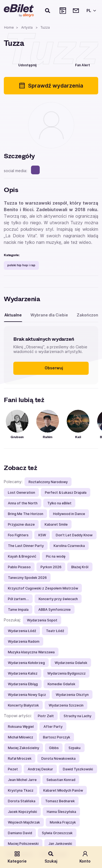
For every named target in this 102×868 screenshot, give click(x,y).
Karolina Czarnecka (69, 546)
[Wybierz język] (90, 11)
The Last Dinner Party (26, 546)
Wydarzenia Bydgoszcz (67, 673)
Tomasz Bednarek (60, 801)
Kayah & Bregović (22, 556)
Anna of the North (23, 503)
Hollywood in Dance (69, 514)
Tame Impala (18, 610)
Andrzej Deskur (40, 769)
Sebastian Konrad (61, 780)
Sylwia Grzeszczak (57, 833)
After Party (53, 727)
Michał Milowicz (21, 737)
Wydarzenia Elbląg (23, 684)
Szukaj (51, 857)
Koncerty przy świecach (58, 599)
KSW (42, 535)
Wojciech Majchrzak (24, 822)
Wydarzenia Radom (24, 641)
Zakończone (89, 315)
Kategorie (17, 857)
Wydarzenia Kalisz (23, 673)
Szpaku (75, 748)
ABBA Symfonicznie (55, 610)
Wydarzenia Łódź (22, 631)
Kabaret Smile (56, 524)
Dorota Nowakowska (58, 758)
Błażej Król (80, 567)
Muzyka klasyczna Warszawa (31, 652)
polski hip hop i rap (21, 265)
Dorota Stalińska (22, 801)
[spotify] (35, 170)
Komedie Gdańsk (61, 684)
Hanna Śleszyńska (61, 812)
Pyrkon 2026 (51, 567)
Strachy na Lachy (78, 716)
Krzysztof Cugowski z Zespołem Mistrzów (43, 588)
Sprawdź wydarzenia (51, 86)
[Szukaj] (48, 11)
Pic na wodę (56, 556)
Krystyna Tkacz (21, 790)
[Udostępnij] (23, 64)
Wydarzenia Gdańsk (71, 663)
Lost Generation (21, 493)
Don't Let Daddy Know (74, 535)
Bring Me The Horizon (26, 514)
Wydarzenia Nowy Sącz (27, 695)
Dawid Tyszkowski (78, 769)
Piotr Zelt (46, 716)
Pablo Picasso (19, 567)
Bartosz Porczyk (57, 737)
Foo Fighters (18, 535)
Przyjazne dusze (21, 524)
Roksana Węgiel (21, 727)
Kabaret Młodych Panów (63, 790)
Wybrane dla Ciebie (49, 315)
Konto (85, 857)
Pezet (13, 769)
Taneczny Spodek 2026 (27, 578)
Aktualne (13, 315)
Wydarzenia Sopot (42, 620)
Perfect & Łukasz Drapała (66, 493)
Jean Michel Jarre (22, 780)
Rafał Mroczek (20, 758)
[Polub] (52, 64)
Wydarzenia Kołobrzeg (26, 663)
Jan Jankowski (60, 844)
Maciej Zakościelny (24, 748)
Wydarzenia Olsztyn (72, 695)
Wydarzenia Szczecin (66, 705)
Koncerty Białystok (23, 705)
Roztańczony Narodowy (48, 482)
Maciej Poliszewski (23, 844)
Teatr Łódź (55, 631)
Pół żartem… (18, 599)
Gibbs (54, 748)
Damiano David (20, 833)
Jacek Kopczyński (22, 812)
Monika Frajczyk (63, 822)
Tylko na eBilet (59, 503)
